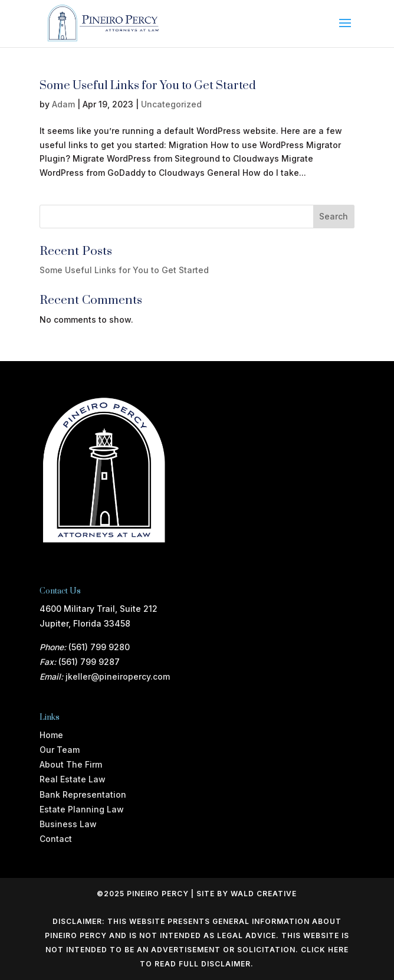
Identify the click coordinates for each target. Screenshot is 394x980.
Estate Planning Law (82, 809)
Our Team (60, 750)
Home (51, 735)
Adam (63, 104)
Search (334, 216)
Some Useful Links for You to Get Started (148, 86)
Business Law (68, 824)
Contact (56, 839)
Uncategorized (171, 104)
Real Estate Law (73, 779)
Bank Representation (83, 794)
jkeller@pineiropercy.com (118, 676)
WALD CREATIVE (264, 894)
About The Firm (71, 764)
